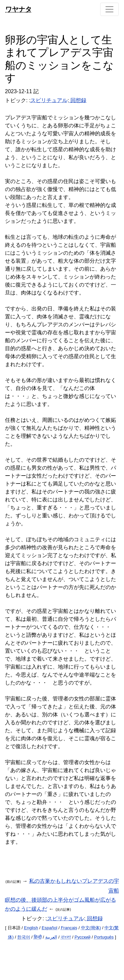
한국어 (24, 937)
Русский (82, 937)
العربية (51, 937)
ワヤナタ (19, 9)
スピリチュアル (49, 100)
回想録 (78, 100)
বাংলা (66, 937)
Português (104, 937)
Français (69, 928)
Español (49, 928)
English (31, 928)
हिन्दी (38, 937)
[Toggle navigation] (109, 9)
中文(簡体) (91, 928)
